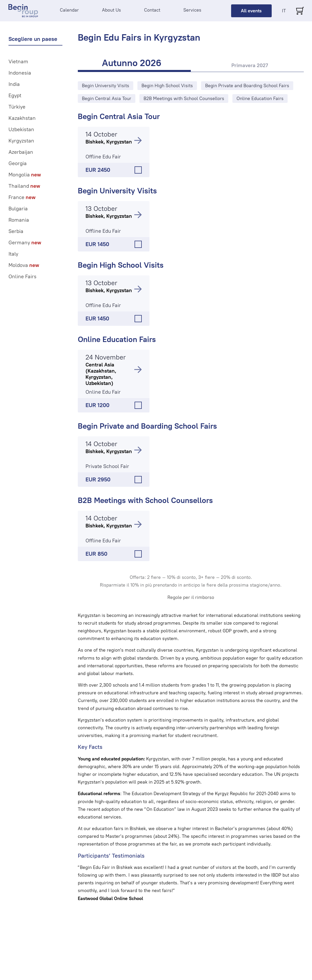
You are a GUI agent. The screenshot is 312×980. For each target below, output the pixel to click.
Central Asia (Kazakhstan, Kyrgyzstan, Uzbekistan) (101, 374)
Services (192, 10)
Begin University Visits (117, 191)
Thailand (24, 186)
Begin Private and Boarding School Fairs (147, 426)
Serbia (16, 231)
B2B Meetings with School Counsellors (145, 500)
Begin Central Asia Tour (119, 116)
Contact (152, 10)
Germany (25, 242)
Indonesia (20, 73)
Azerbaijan (21, 152)
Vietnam (18, 61)
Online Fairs (22, 276)
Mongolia (25, 175)
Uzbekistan (21, 129)
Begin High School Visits (121, 265)
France (22, 197)
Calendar (69, 10)
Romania (19, 220)
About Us (111, 10)
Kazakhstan (22, 118)
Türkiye (17, 107)
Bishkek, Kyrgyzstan (109, 142)
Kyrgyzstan (21, 141)
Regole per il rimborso (191, 597)
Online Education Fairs (117, 339)
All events (251, 11)
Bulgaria (18, 209)
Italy (13, 254)
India (14, 84)
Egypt (15, 95)
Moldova (24, 265)
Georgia (18, 163)
